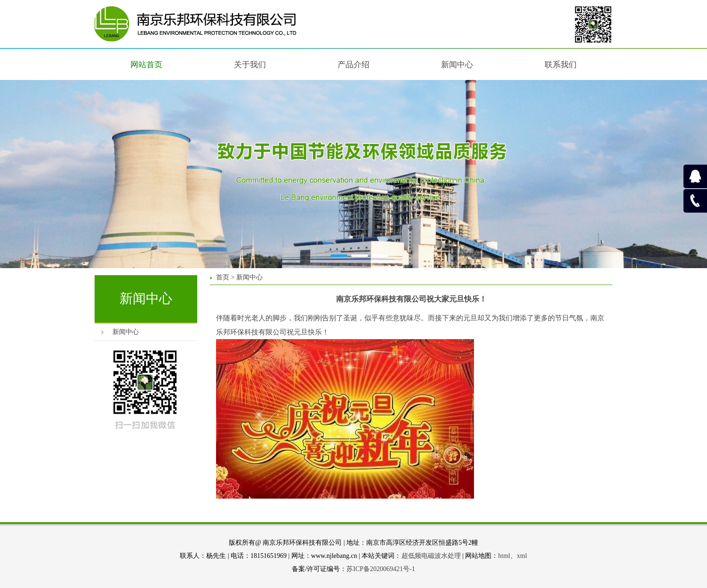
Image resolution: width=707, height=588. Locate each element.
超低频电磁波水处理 (431, 556)
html (504, 556)
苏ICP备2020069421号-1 (381, 569)
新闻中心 (126, 332)
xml (522, 556)
